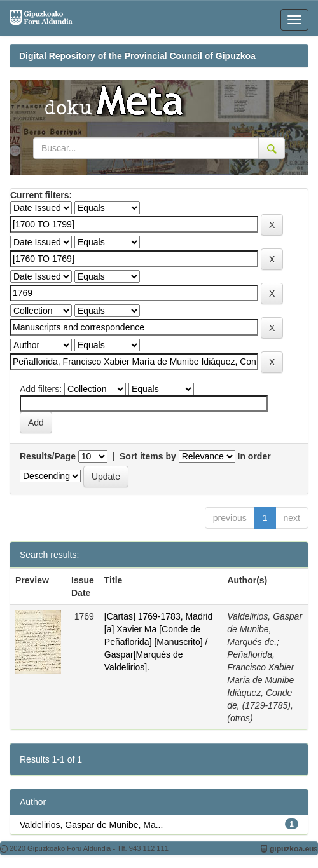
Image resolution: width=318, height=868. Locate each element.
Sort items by (148, 456)
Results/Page (48, 456)
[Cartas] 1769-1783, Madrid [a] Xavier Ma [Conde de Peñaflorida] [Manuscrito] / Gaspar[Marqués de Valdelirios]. (158, 642)
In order (254, 456)
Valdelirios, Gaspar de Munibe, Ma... (91, 825)
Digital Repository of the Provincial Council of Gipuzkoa (137, 56)
